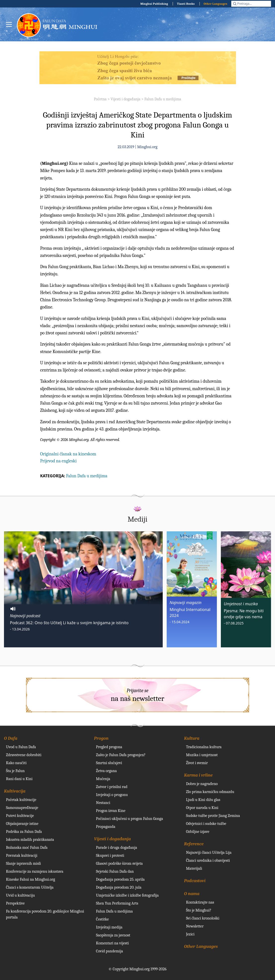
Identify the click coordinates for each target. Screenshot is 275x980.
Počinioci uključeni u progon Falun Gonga (129, 819)
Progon (101, 738)
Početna (100, 99)
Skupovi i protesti (110, 856)
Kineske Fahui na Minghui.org (31, 879)
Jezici (190, 934)
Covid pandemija (109, 951)
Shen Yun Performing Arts (117, 903)
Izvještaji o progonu (112, 795)
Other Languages (216, 4)
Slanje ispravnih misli (23, 863)
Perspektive (15, 903)
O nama (192, 894)
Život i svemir (197, 763)
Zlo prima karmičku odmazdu (210, 792)
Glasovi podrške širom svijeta (119, 863)
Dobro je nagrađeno (202, 784)
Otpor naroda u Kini (202, 808)
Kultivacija (15, 791)
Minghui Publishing (154, 4)
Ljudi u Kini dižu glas (203, 800)
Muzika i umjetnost (202, 755)
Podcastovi (195, 881)
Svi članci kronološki (203, 918)
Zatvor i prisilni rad (112, 787)
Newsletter (195, 926)
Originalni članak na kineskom (68, 454)
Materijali (194, 868)
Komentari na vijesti (112, 943)
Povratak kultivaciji (22, 856)
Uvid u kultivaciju (20, 895)
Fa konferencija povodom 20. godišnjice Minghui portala (45, 914)
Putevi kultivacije (20, 816)
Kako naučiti (16, 763)
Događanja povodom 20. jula (119, 887)
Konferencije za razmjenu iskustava (35, 871)
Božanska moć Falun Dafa (27, 848)
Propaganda (106, 827)
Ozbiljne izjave (198, 832)
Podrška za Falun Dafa (24, 832)
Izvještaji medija (109, 927)
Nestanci (103, 803)
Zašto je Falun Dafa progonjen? (121, 755)
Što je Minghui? (199, 910)
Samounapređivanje (22, 808)
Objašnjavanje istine (22, 824)
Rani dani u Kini (19, 779)
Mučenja (103, 779)
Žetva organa (106, 771)
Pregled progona (109, 747)
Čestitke (102, 919)
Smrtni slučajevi (109, 763)
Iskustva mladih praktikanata (30, 840)
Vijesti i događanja (125, 99)
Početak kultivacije (21, 800)
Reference (194, 844)
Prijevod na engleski (59, 461)
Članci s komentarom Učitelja (30, 887)
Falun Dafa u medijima (163, 99)
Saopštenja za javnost (113, 935)
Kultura (192, 738)
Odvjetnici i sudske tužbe (206, 824)
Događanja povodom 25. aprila (120, 879)
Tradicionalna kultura (204, 747)
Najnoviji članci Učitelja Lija (209, 853)
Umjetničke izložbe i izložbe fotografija (127, 895)
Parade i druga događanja (116, 848)
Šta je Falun (15, 771)
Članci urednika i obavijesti (208, 860)
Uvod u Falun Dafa (21, 747)
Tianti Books (186, 4)
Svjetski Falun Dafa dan (115, 871)
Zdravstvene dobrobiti (24, 755)
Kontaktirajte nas (200, 902)
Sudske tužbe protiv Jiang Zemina (213, 816)
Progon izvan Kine (111, 811)
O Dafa (11, 738)
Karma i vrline (198, 775)
